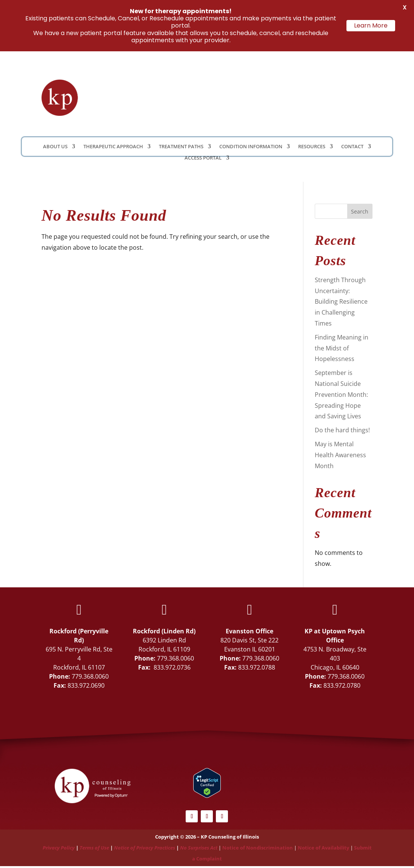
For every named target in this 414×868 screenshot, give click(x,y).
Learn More (371, 25)
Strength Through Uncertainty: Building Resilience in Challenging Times (341, 302)
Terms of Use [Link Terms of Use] (94, 848)
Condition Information (251, 147)
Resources (312, 147)
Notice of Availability (324, 848)
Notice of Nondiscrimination (258, 848)
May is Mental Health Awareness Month (340, 455)
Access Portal (203, 158)
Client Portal (287, 98)
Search (360, 211)
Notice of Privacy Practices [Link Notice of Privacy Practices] (145, 848)
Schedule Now (349, 100)
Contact (352, 147)
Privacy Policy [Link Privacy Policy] (59, 848)
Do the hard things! (342, 430)
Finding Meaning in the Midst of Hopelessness (342, 348)
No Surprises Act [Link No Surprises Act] (199, 848)
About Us (55, 147)
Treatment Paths (181, 147)
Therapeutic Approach (113, 147)
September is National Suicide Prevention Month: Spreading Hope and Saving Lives (341, 394)
